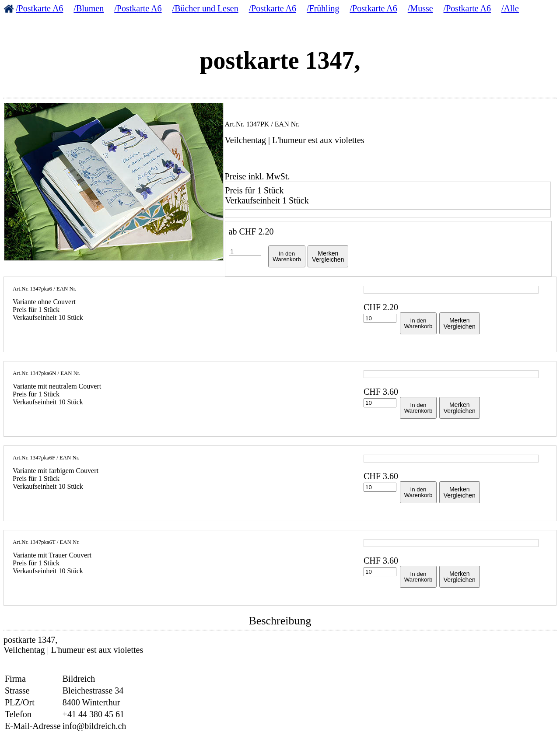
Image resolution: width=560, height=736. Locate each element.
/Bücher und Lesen (205, 8)
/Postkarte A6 (39, 8)
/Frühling (323, 8)
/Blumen (89, 8)
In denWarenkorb (287, 256)
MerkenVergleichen (328, 256)
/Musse (420, 8)
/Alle (510, 8)
